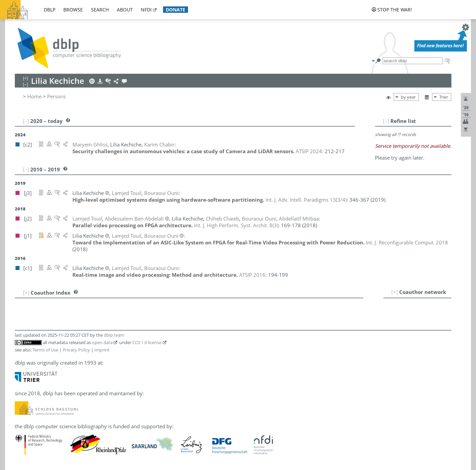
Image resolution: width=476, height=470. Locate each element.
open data (102, 342)
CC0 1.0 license (147, 342)
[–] (386, 121)
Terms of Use (45, 350)
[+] (395, 292)
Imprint (102, 350)
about (125, 10)
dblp (50, 10)
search (100, 10)
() (306, 200)
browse (73, 10)
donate (176, 10)
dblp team (114, 335)
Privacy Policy (76, 350)
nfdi (146, 10)
